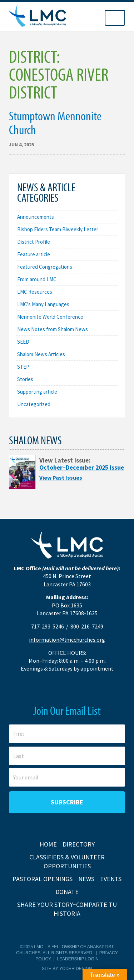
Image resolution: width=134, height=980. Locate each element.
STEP (23, 367)
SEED (23, 342)
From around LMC (37, 279)
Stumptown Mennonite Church (55, 122)
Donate (67, 892)
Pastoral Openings (43, 879)
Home (48, 844)
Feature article (34, 254)
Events (111, 879)
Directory (79, 844)
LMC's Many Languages (43, 304)
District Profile (34, 242)
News (86, 879)
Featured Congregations (45, 267)
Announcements (36, 217)
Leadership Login (78, 959)
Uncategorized (34, 404)
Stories (25, 379)
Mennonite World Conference (50, 317)
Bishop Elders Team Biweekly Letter (58, 229)
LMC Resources (35, 292)
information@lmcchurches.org (67, 640)
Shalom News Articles (41, 354)
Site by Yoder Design (67, 969)
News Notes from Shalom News (53, 329)
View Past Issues (61, 478)
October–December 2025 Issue (82, 468)
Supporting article (37, 392)
